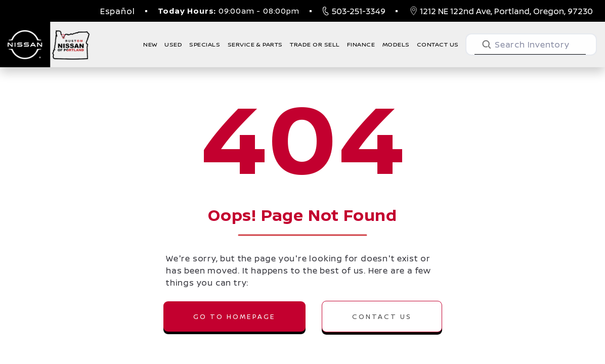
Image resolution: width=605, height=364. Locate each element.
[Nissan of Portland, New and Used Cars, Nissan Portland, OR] (46, 44)
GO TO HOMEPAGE (234, 316)
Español (118, 11)
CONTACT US (382, 316)
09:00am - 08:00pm (229, 11)
